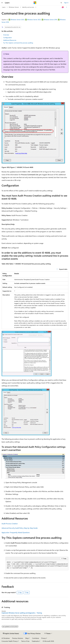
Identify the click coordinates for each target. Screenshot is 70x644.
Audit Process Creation (10, 524)
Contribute (36, 638)
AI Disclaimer (6, 638)
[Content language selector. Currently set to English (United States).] (11, 633)
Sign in (66, 3)
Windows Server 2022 (34, 20)
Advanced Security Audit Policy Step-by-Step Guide (20, 528)
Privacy (44, 638)
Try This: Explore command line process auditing (18, 43)
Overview (6, 35)
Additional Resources (10, 40)
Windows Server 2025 (17, 20)
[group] (37, 565)
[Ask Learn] (63, 7)
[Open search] (61, 3)
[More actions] (67, 7)
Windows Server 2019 (50, 20)
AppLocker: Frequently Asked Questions (16, 532)
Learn (4, 7)
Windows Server (14, 7)
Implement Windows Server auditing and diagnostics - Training (22, 613)
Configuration (8, 38)
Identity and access (28, 7)
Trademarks (35, 641)
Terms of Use (25, 641)
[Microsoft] (35, 3)
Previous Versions (18, 638)
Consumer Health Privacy (9, 641)
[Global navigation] (2, 3)
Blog (27, 638)
